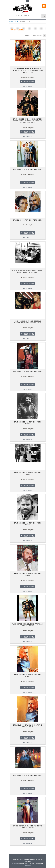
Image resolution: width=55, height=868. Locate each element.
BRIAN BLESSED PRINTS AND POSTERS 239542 (28, 574)
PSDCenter (28, 865)
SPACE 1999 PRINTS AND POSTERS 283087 (28, 776)
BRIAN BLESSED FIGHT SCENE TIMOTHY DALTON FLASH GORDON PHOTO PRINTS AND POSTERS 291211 (28, 70)
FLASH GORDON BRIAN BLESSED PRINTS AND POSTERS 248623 (28, 625)
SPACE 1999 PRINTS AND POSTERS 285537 (28, 170)
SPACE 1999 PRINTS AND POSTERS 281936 (28, 372)
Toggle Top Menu (28, 1)
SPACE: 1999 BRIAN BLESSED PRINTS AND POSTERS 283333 (28, 827)
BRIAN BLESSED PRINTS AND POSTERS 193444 (28, 473)
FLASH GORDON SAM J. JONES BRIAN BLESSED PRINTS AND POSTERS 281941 (28, 322)
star (17, 22)
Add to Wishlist (28, 86)
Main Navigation (11, 16)
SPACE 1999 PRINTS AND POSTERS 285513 (28, 220)
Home (11, 22)
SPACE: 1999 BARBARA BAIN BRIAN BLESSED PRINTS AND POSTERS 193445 (28, 272)
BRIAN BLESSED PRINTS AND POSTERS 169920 (28, 423)
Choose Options (29, 81)
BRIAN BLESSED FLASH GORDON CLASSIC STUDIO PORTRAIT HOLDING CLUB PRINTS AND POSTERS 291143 (28, 121)
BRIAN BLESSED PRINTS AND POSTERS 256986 (28, 676)
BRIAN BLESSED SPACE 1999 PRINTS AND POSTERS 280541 (28, 726)
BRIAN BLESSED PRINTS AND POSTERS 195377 (28, 524)
